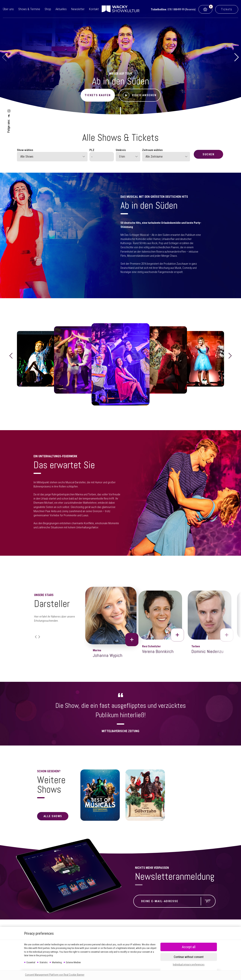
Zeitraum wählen (152, 150)
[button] (237, 57)
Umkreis (121, 150)
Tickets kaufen (98, 95)
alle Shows (53, 816)
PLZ (92, 150)
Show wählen (25, 150)
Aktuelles (61, 9)
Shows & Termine (29, 9)
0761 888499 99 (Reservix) (182, 9)
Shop (48, 9)
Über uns (8, 9)
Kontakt (94, 9)
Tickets (227, 9)
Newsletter (78, 9)
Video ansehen (140, 95)
